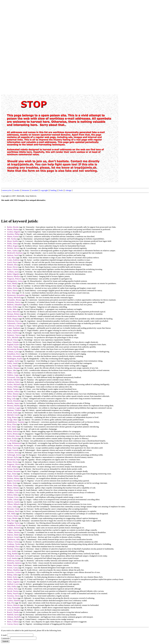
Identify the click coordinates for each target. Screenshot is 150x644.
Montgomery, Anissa (15, 281)
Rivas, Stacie (12, 448)
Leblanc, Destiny (14, 532)
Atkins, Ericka (13, 288)
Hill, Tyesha (12, 239)
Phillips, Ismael (13, 490)
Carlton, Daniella (14, 600)
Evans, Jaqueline (13, 330)
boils (61, 190)
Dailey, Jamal (12, 363)
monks (17, 190)
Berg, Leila (11, 398)
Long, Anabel (12, 366)
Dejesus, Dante (13, 535)
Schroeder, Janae (13, 436)
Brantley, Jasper (13, 403)
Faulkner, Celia (13, 492)
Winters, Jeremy (13, 445)
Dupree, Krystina (14, 481)
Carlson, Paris (12, 589)
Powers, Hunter (13, 516)
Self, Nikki (11, 514)
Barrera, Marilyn (13, 276)
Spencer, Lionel (13, 537)
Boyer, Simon (12, 290)
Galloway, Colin (13, 326)
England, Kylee (13, 344)
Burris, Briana (12, 434)
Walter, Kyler (12, 577)
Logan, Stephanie (14, 328)
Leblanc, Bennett (14, 528)
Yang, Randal (12, 553)
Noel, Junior (12, 427)
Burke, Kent (12, 483)
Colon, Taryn (12, 598)
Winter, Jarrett (12, 565)
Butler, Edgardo (13, 274)
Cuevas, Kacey (13, 624)
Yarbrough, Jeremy (14, 455)
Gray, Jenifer (12, 551)
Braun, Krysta (12, 462)
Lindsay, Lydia (13, 619)
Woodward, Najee (14, 460)
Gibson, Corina (13, 542)
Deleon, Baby (12, 495)
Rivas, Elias (12, 424)
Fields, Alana (12, 243)
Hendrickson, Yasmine (16, 422)
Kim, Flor (11, 603)
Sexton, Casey (12, 568)
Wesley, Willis (13, 387)
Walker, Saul (12, 373)
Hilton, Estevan (13, 431)
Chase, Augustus (13, 582)
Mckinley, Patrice (14, 302)
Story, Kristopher (14, 608)
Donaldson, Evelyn (14, 525)
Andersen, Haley (13, 382)
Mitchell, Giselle (13, 415)
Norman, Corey (13, 497)
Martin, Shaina (13, 229)
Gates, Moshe (12, 518)
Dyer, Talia (11, 293)
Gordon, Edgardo (14, 232)
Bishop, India (12, 575)
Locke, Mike (12, 309)
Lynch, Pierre (12, 262)
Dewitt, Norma (13, 591)
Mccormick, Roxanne (15, 349)
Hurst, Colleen (13, 622)
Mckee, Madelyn (13, 570)
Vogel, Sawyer (13, 530)
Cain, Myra (11, 258)
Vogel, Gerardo (13, 450)
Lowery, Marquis (14, 610)
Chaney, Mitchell (14, 297)
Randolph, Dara (13, 546)
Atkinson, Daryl (13, 511)
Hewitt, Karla (12, 413)
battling (53, 190)
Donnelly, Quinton (14, 563)
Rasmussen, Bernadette (16, 295)
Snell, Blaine (12, 467)
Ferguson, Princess (14, 279)
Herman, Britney (13, 314)
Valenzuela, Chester (15, 323)
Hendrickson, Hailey (15, 316)
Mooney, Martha (13, 406)
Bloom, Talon (12, 485)
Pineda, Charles (13, 476)
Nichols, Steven (13, 248)
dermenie (26, 190)
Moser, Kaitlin (13, 241)
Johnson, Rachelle (14, 617)
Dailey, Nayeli (13, 593)
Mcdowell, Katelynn (15, 253)
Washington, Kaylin (15, 359)
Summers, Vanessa (14, 335)
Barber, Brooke (13, 227)
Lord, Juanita (12, 558)
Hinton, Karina (13, 236)
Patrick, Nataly (13, 347)
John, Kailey (12, 586)
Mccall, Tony (12, 340)
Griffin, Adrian (13, 499)
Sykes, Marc (12, 286)
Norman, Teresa (13, 549)
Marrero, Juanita (13, 502)
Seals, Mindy (12, 283)
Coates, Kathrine (13, 260)
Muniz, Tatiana (13, 389)
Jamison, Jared (13, 255)
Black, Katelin (13, 333)
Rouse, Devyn (12, 267)
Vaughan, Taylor (13, 523)
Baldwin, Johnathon (15, 305)
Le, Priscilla (12, 441)
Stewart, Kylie (13, 457)
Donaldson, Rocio (14, 354)
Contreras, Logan (14, 408)
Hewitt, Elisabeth (14, 401)
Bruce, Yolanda (13, 342)
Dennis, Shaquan (13, 368)
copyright (44, 190)
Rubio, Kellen (12, 307)
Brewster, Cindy (13, 509)
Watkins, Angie (13, 375)
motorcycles (7, 190)
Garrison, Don (12, 453)
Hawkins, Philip (13, 234)
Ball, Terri (11, 521)
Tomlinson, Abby (14, 539)
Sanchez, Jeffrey (13, 391)
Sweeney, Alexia (13, 596)
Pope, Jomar (12, 474)
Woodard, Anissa (14, 556)
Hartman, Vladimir (14, 410)
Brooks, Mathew (13, 579)
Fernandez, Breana (14, 300)
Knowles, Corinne (14, 572)
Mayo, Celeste (13, 269)
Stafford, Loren (13, 584)
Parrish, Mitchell (13, 380)
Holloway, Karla (13, 561)
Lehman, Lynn (13, 352)
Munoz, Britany (13, 488)
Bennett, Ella (12, 265)
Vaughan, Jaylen (13, 361)
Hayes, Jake (12, 370)
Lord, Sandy (12, 429)
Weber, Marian (13, 394)
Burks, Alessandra (14, 356)
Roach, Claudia (13, 612)
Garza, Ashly (12, 507)
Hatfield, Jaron (13, 615)
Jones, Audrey (12, 251)
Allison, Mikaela (13, 504)
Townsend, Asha (13, 377)
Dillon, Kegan (12, 246)
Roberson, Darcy (13, 321)
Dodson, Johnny (13, 478)
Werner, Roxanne (14, 471)
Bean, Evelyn (12, 438)
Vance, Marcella (13, 312)
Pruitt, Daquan (13, 319)
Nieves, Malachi (13, 605)
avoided (35, 190)
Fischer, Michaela (14, 384)
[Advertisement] (82, 45)
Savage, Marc (12, 420)
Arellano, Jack (13, 272)
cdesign (68, 190)
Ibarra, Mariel (12, 396)
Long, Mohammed (14, 443)
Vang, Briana (12, 417)
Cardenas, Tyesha (14, 544)
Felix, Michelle (13, 337)
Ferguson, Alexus (14, 464)
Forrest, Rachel (13, 469)
